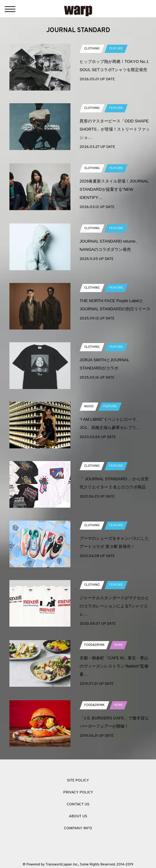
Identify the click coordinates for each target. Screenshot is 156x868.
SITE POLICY (78, 781)
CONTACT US (78, 804)
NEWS (118, 645)
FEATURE (116, 49)
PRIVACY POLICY (78, 792)
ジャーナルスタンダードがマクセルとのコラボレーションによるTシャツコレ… (114, 606)
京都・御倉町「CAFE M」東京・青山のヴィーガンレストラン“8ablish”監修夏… (114, 666)
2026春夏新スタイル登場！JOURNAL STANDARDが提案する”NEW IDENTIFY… (114, 189)
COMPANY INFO (78, 828)
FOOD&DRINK (95, 645)
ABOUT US (78, 816)
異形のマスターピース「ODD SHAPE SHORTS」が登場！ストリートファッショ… (115, 129)
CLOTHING (92, 49)
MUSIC (89, 406)
